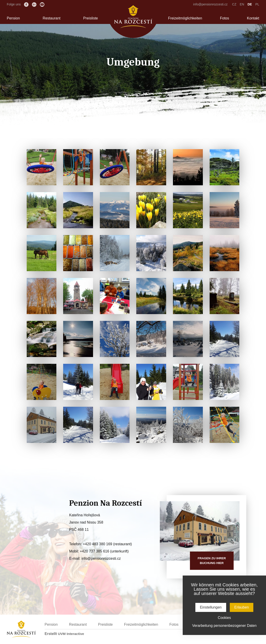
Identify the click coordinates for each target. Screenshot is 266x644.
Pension (13, 18)
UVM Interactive (72, 634)
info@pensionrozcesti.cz (210, 4)
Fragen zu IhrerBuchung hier (211, 561)
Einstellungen (211, 607)
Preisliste (91, 18)
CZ (234, 4)
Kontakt (253, 18)
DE (250, 4)
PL (257, 4)
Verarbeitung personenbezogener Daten (224, 626)
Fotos (225, 18)
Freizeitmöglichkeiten (185, 18)
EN (242, 4)
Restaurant (52, 18)
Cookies (224, 618)
